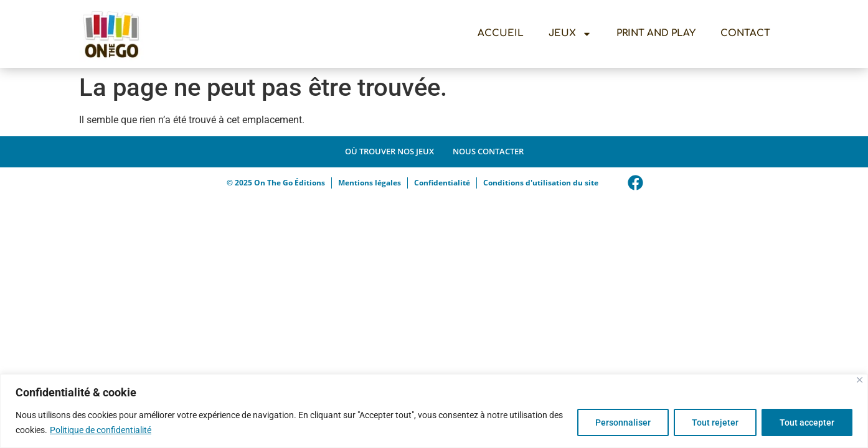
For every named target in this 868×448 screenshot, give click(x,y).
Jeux (570, 34)
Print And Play (656, 33)
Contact (745, 33)
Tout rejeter (715, 422)
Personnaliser (623, 422)
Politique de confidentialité (101, 430)
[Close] (860, 380)
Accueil (501, 33)
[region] (434, 411)
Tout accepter (807, 422)
